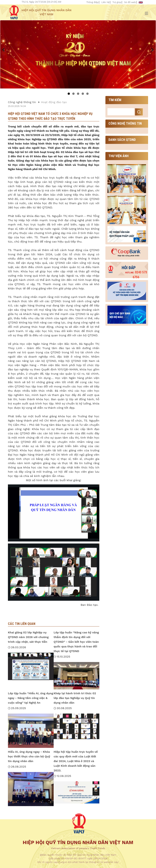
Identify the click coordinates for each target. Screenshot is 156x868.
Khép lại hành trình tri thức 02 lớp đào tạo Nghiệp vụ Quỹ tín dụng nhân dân (75, 698)
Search (139, 112)
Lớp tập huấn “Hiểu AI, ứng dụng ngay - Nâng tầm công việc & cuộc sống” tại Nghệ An (30, 698)
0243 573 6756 (136, 275)
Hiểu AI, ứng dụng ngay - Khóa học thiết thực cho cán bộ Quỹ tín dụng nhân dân (29, 756)
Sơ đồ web (130, 2)
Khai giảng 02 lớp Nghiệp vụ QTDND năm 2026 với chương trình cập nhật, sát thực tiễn (28, 637)
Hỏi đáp (129, 268)
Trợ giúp (117, 2)
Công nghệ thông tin (22, 102)
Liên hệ (105, 2)
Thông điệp (92, 2)
